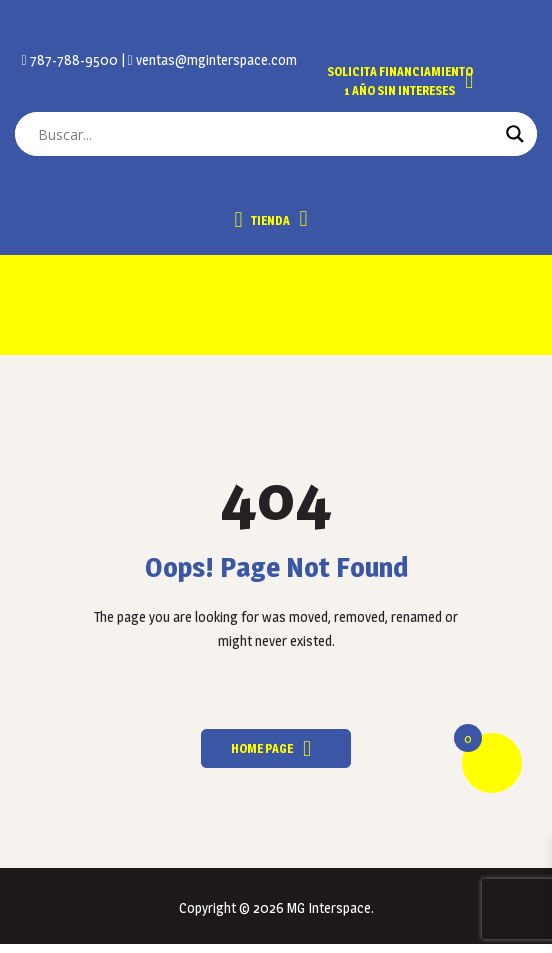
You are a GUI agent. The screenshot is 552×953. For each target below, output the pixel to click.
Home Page (262, 748)
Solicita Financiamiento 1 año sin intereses (400, 81)
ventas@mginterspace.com (215, 59)
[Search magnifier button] (515, 134)
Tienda (261, 220)
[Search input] (267, 134)
